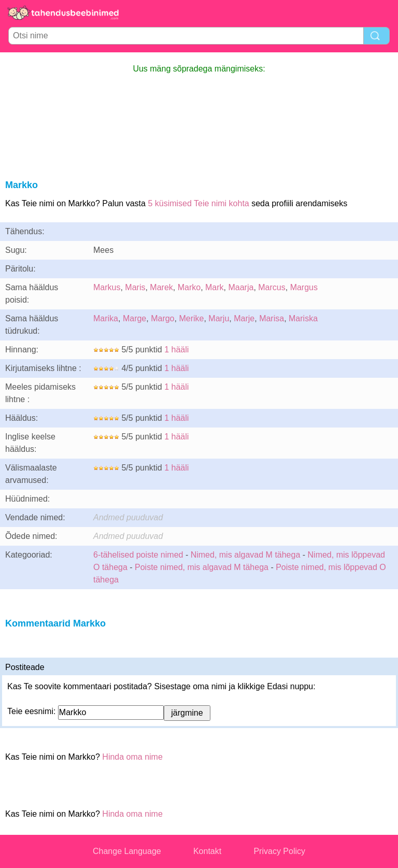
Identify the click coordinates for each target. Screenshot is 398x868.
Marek (161, 287)
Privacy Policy (279, 851)
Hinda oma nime (132, 757)
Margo (162, 318)
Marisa (272, 318)
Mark (215, 287)
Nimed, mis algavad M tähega (246, 555)
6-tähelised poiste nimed (138, 555)
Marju (219, 318)
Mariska (303, 318)
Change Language (127, 851)
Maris (135, 287)
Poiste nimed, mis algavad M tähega (202, 567)
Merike (191, 318)
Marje (244, 318)
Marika (106, 318)
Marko (189, 287)
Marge (134, 318)
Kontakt (207, 851)
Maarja (241, 287)
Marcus (272, 287)
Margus (304, 287)
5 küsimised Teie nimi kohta (198, 203)
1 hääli (176, 350)
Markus (107, 287)
